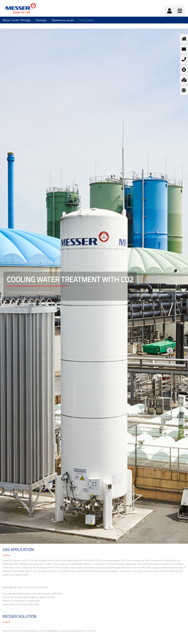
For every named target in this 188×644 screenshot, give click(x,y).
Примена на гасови (63, 20)
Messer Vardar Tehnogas (17, 20)
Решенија (41, 20)
